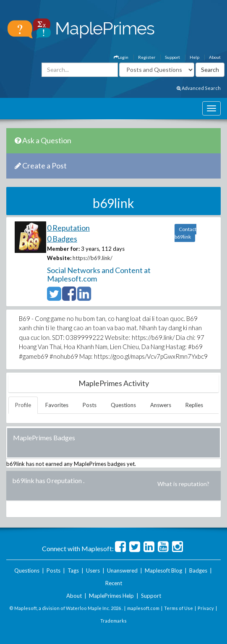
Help (194, 57)
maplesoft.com (143, 608)
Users (93, 570)
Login (121, 57)
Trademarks (113, 621)
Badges (198, 570)
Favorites (57, 405)
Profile (23, 405)
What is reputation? (183, 484)
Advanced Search (199, 88)
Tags (73, 570)
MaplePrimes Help (111, 596)
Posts (90, 405)
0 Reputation (68, 228)
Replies (194, 405)
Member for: (63, 249)
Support (172, 57)
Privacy (206, 608)
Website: (59, 258)
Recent (114, 583)
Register (147, 57)
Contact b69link (185, 233)
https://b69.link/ (93, 258)
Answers (161, 405)
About (215, 57)
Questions (123, 405)
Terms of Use (179, 608)
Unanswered (122, 570)
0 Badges (62, 239)
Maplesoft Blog (163, 570)
